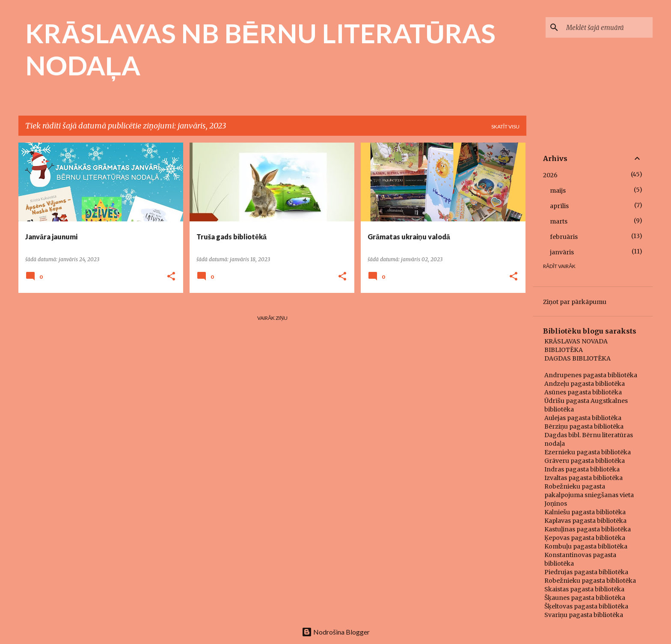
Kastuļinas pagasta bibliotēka (588, 529)
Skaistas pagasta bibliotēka (584, 589)
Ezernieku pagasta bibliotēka (588, 452)
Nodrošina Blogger (336, 632)
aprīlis (559, 206)
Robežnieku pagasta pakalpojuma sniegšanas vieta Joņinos (589, 495)
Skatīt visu (505, 127)
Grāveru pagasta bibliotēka (585, 461)
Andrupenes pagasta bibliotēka (591, 375)
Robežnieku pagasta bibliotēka (590, 581)
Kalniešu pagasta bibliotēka (585, 512)
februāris (564, 237)
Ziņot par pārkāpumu (575, 302)
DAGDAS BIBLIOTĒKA (577, 358)
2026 (550, 175)
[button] (171, 277)
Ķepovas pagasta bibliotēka (585, 538)
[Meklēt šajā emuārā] (608, 27)
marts (559, 221)
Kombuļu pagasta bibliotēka (586, 546)
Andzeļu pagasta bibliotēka (585, 384)
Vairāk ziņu (272, 318)
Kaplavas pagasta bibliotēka (585, 521)
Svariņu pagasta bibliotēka (584, 615)
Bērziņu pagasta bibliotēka (584, 426)
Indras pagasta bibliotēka (582, 469)
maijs (558, 191)
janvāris (562, 252)
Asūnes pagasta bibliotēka (583, 392)
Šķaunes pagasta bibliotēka (585, 598)
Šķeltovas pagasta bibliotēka (586, 606)
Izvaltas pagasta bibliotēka (583, 478)
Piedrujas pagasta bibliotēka (586, 572)
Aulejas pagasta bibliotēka (583, 418)
